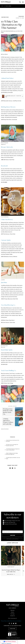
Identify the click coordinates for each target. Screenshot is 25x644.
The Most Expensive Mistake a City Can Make (13, 458)
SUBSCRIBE (13, 535)
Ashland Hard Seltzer (7, 78)
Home (2, 6)
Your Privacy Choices (10, 641)
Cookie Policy (10, 621)
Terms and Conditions (17, 621)
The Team (12, 614)
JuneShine (4, 282)
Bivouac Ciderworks (7, 147)
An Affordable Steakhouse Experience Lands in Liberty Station (13, 450)
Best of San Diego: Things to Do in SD (11, 521)
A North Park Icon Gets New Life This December (13, 441)
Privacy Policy (4, 621)
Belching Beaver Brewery (8, 107)
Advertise (13, 610)
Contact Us (12, 616)
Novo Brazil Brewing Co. (8, 305)
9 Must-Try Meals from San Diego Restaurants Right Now (12, 454)
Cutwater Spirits (6, 240)
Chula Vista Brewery (7, 219)
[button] (10, 468)
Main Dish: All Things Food (9, 522)
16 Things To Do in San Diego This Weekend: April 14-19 (12, 445)
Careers (13, 612)
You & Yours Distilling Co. (9, 370)
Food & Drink (8, 6)
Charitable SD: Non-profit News (10, 524)
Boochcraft (4, 166)
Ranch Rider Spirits (7, 350)
